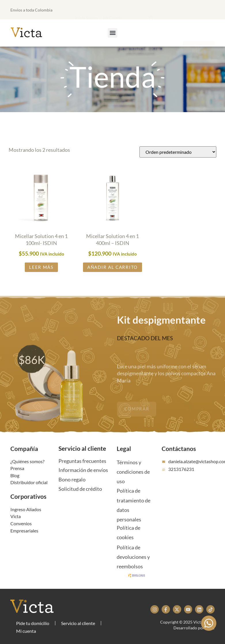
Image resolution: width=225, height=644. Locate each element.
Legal (124, 456)
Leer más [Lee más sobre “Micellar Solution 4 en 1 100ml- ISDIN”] (41, 269)
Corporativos (28, 503)
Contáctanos (179, 456)
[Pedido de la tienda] (178, 153)
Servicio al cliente (82, 455)
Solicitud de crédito (80, 495)
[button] (122, 9)
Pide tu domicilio (33, 623)
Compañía (24, 456)
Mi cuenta (26, 631)
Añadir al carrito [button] (112, 269)
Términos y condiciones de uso (133, 487)
